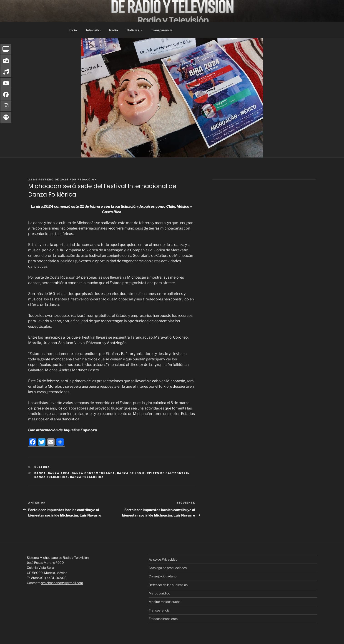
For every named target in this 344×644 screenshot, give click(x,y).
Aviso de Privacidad (163, 559)
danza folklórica (87, 477)
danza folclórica (51, 477)
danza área (59, 473)
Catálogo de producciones (168, 568)
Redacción (87, 180)
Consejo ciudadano (163, 576)
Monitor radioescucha (165, 602)
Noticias (135, 30)
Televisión (93, 30)
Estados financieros (163, 619)
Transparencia (162, 30)
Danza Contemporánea (93, 473)
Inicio (73, 30)
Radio (113, 30)
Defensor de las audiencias (168, 585)
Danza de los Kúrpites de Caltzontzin (153, 473)
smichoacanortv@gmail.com (62, 583)
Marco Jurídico (159, 593)
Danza (40, 473)
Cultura (42, 467)
